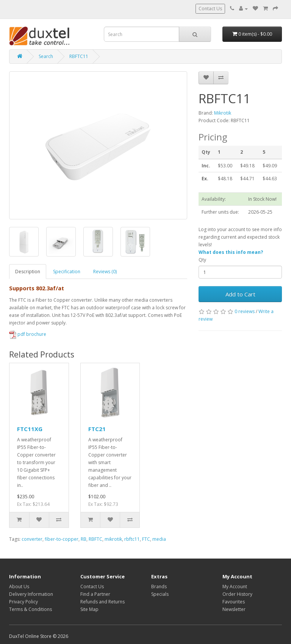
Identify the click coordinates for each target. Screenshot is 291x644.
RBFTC (95, 539)
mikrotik (113, 539)
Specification (67, 272)
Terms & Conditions (31, 609)
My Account (235, 587)
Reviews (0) (105, 272)
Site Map (89, 609)
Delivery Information (31, 594)
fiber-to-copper (62, 539)
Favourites (234, 602)
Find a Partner (95, 594)
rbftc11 (132, 539)
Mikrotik (223, 113)
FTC (146, 539)
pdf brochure (28, 334)
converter (32, 539)
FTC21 (97, 429)
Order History (237, 594)
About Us (19, 587)
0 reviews (245, 311)
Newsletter (234, 609)
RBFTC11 (79, 56)
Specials (160, 594)
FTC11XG (30, 429)
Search (46, 56)
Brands (159, 587)
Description (28, 272)
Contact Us (210, 9)
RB (84, 539)
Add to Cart (240, 294)
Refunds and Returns (102, 602)
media (159, 539)
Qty (202, 260)
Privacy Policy (23, 602)
